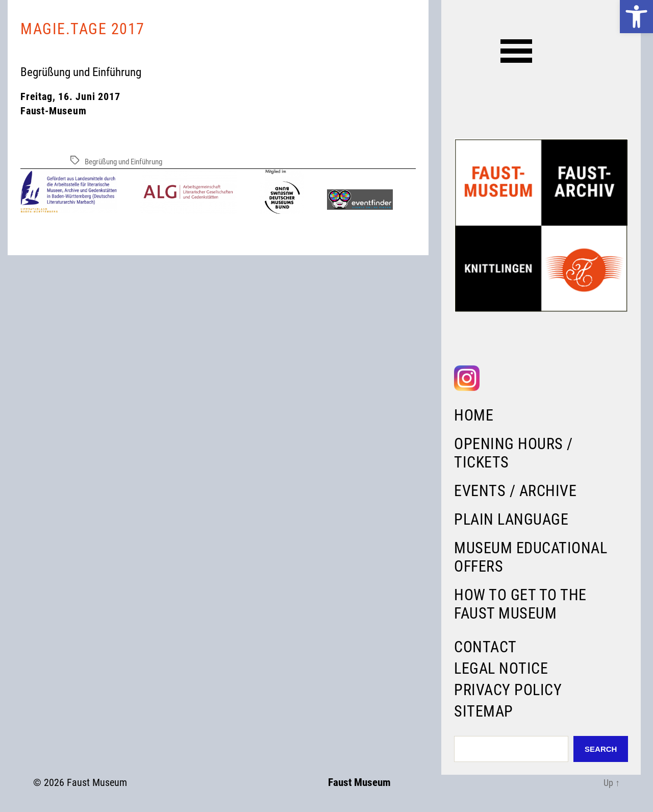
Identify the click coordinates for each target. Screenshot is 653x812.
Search (601, 749)
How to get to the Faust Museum (520, 604)
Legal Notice (501, 668)
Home (474, 415)
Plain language (511, 519)
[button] (636, 17)
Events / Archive (515, 491)
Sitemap (484, 711)
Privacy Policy (508, 690)
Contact (485, 647)
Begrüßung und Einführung (123, 162)
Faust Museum (97, 782)
